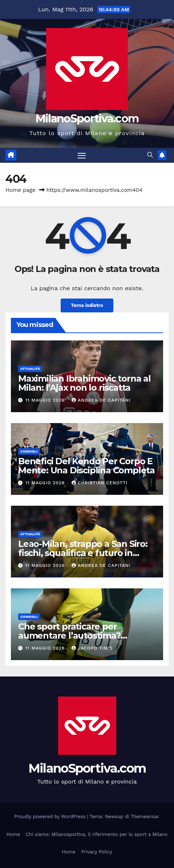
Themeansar (145, 816)
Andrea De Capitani (101, 400)
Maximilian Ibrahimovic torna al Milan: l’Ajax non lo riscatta (84, 383)
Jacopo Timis (92, 648)
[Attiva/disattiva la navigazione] (82, 155)
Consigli (29, 451)
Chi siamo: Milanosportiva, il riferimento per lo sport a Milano (97, 834)
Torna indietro (87, 305)
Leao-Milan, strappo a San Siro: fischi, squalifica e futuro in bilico (83, 553)
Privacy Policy (96, 852)
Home (13, 834)
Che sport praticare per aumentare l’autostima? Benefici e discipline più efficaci (85, 636)
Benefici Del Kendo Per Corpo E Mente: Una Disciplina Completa (86, 466)
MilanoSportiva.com (87, 119)
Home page (21, 190)
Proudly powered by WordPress (51, 816)
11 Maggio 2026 (46, 400)
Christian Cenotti (100, 483)
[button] (150, 155)
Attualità (30, 369)
